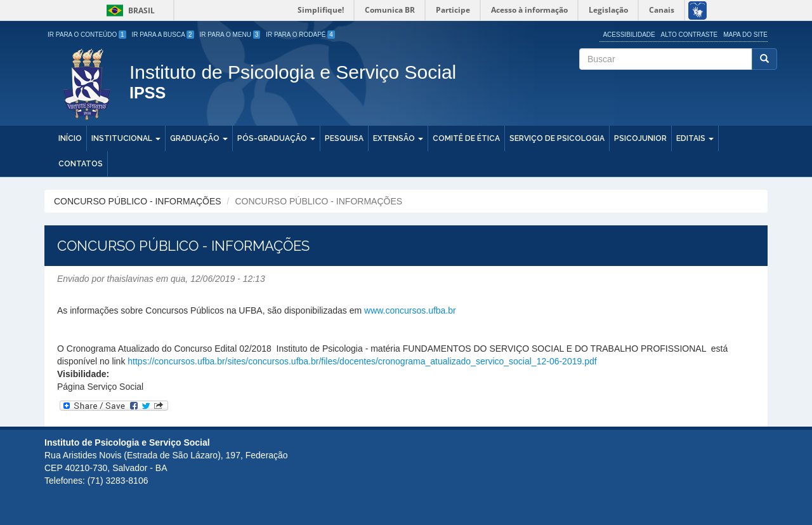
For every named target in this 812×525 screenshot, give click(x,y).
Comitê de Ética (466, 138)
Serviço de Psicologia (557, 138)
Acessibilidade (629, 35)
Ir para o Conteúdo (87, 35)
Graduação (199, 138)
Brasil (128, 10)
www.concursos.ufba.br (410, 310)
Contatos (81, 164)
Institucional (126, 138)
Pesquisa (344, 138)
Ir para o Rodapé (300, 35)
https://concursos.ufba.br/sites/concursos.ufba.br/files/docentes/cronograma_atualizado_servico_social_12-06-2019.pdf (362, 361)
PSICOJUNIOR (640, 138)
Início (70, 138)
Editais (695, 138)
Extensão (398, 138)
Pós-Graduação (276, 138)
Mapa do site (745, 35)
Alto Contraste (690, 35)
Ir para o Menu (230, 35)
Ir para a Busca (163, 35)
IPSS (147, 94)
